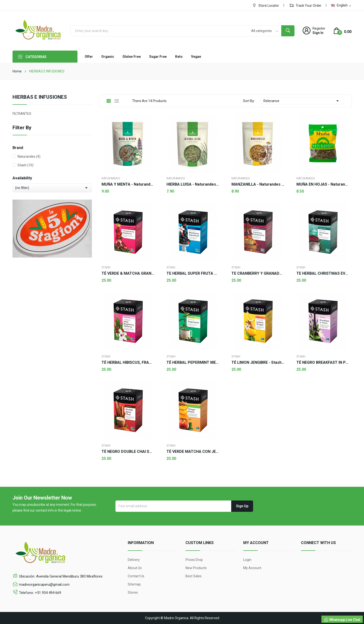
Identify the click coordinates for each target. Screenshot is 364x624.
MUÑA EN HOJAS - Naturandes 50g (323, 184)
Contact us (136, 576)
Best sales (194, 576)
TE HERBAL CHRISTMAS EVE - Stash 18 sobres (323, 273)
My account (252, 568)
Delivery (134, 560)
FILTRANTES (22, 114)
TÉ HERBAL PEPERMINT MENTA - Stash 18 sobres (193, 363)
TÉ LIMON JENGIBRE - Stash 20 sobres (258, 363)
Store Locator (266, 5)
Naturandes (29, 156)
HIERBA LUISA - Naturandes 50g (193, 184)
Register (319, 28)
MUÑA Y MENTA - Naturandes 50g (128, 184)
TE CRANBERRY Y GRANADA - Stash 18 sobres (258, 273)
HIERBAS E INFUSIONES (40, 97)
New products (196, 568)
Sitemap (134, 584)
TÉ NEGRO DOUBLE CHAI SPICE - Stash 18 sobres (128, 452)
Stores (133, 592)
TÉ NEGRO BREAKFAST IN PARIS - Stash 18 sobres (323, 363)
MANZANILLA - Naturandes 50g (258, 184)
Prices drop (194, 560)
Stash (26, 165)
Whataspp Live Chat (342, 620)
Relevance (302, 101)
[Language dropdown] (341, 5)
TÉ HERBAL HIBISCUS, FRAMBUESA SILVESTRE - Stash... (128, 363)
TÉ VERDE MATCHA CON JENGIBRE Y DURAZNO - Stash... (193, 452)
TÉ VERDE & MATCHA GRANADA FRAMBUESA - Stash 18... (128, 273)
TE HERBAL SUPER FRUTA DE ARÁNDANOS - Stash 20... (193, 273)
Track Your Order (305, 5)
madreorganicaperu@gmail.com (44, 585)
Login (247, 560)
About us (135, 568)
